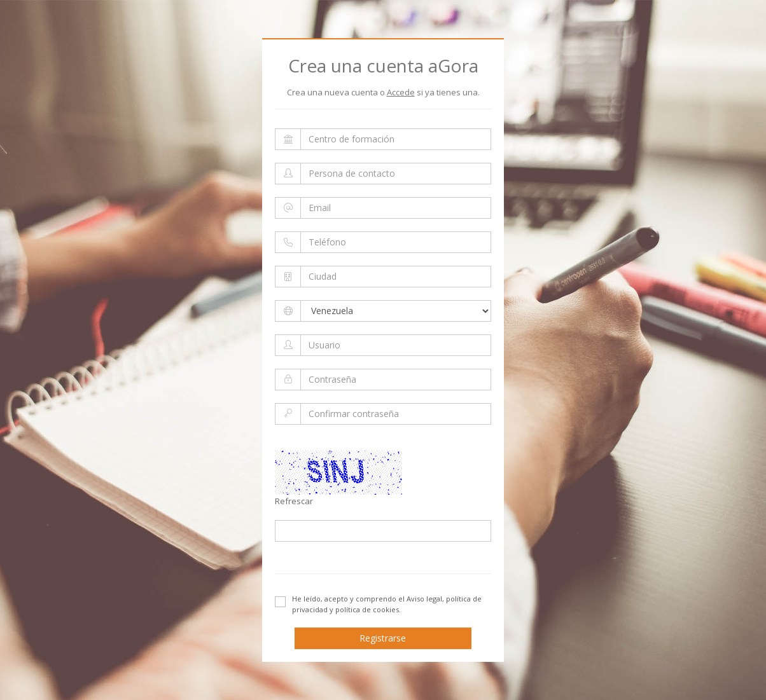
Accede (401, 92)
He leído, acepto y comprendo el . (378, 604)
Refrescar (294, 501)
